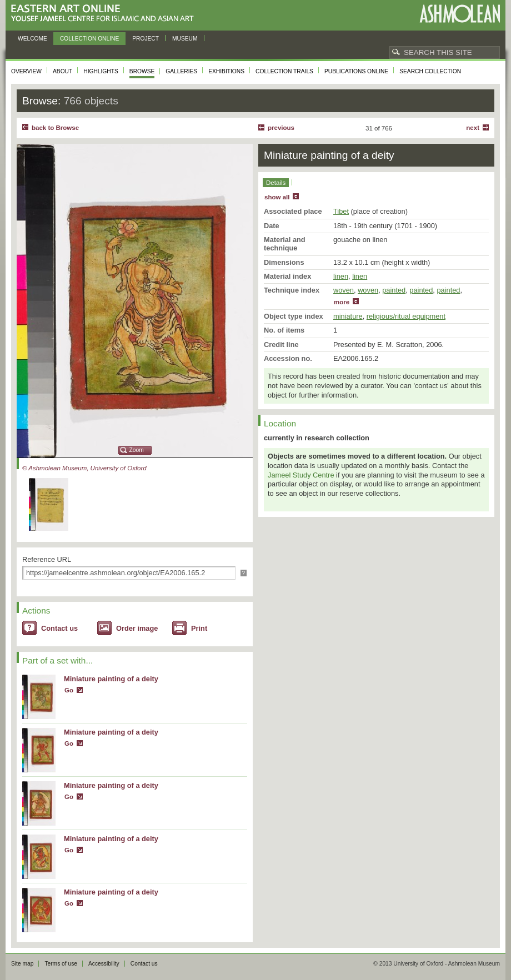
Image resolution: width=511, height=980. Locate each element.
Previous (281, 128)
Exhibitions (226, 71)
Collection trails (284, 71)
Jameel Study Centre (301, 475)
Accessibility (104, 964)
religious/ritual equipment (406, 316)
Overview (26, 71)
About (62, 71)
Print (199, 628)
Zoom (137, 450)
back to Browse (55, 128)
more (342, 302)
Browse (142, 71)
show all (277, 197)
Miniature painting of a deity (111, 679)
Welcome (32, 39)
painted (394, 290)
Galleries (181, 71)
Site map (22, 964)
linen (341, 276)
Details (276, 183)
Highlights (101, 71)
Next (473, 128)
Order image (137, 628)
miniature (348, 316)
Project (146, 39)
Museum (185, 39)
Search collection (430, 71)
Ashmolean (460, 14)
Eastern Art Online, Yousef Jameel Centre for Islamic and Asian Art (105, 14)
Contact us (59, 628)
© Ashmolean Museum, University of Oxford (84, 468)
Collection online (89, 39)
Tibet (341, 211)
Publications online (356, 71)
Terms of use (61, 964)
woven (344, 290)
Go (69, 690)
